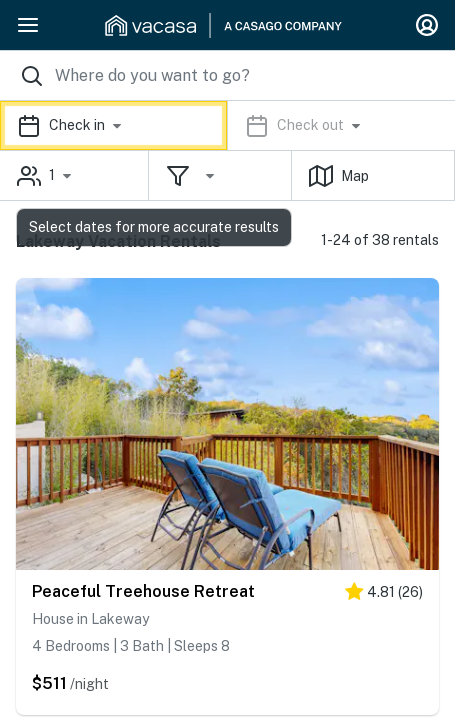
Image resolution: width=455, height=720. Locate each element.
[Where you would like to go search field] (227, 75)
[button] (227, 125)
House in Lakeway (90, 619)
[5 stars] (384, 595)
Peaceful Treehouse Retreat (143, 591)
